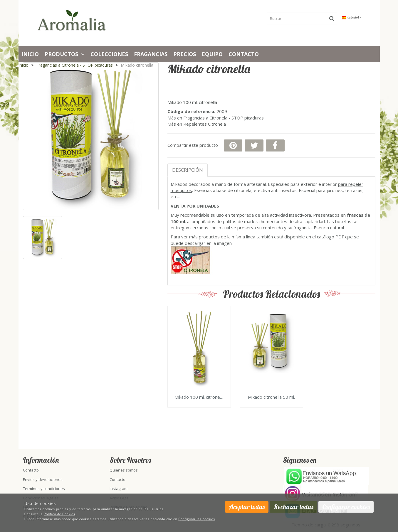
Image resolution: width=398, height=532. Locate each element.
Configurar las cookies (197, 519)
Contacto (244, 54)
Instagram (119, 489)
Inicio (30, 54)
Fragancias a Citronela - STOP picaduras (224, 118)
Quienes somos (124, 470)
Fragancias (151, 54)
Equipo (212, 54)
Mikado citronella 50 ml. (271, 397)
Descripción (188, 170)
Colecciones (109, 54)
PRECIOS (185, 54)
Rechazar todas (293, 507)
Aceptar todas (247, 507)
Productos (65, 54)
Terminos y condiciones (44, 489)
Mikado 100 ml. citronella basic (199, 397)
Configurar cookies (346, 507)
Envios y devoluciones (43, 479)
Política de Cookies (59, 514)
